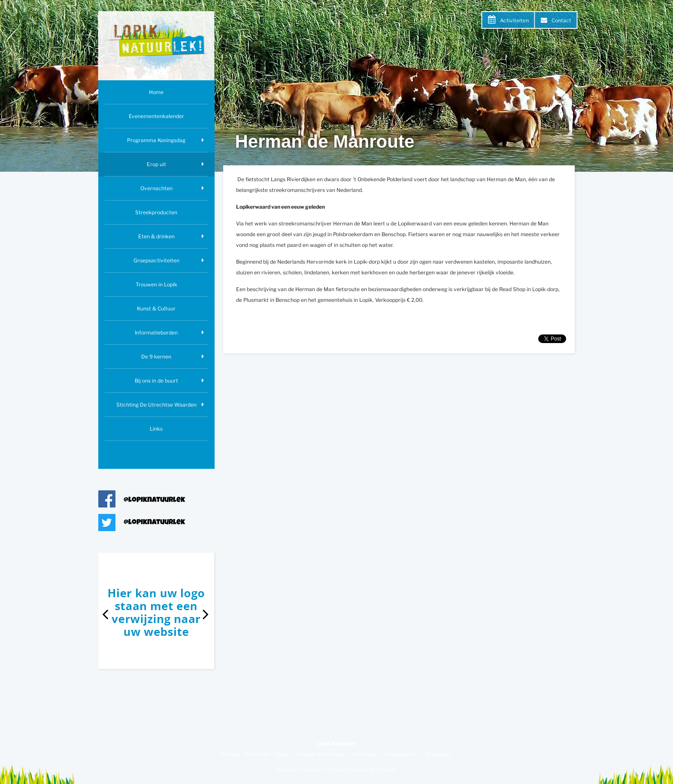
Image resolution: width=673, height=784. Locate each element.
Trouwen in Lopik (156, 284)
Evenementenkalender (156, 116)
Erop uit (156, 164)
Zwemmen (365, 754)
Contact (561, 20)
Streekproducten (156, 212)
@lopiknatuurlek (154, 500)
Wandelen (258, 754)
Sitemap (287, 770)
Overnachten (156, 188)
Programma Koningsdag (156, 140)
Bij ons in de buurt (156, 381)
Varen (283, 754)
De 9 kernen (156, 357)
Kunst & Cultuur (156, 308)
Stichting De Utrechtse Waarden (156, 405)
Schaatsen (438, 754)
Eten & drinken (156, 236)
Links (156, 429)
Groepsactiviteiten (156, 260)
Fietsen (230, 754)
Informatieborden (156, 333)
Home (156, 92)
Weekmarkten (402, 754)
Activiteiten (514, 20)
